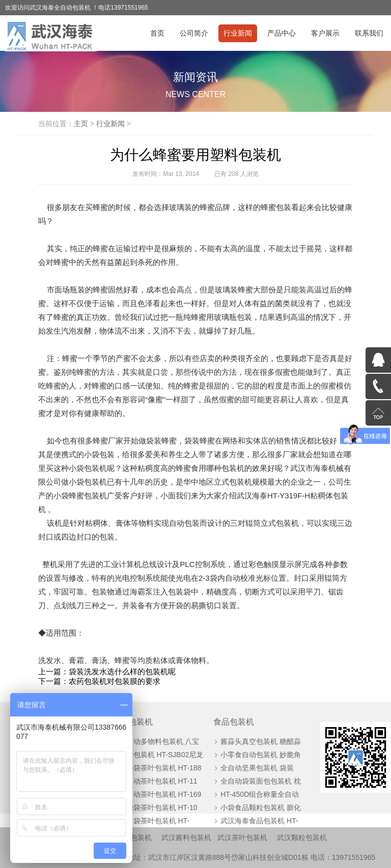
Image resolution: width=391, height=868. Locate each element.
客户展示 (325, 33)
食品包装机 (234, 722)
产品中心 (282, 33)
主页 (81, 124)
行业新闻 (238, 33)
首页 (157, 33)
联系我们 (369, 33)
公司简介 (194, 33)
